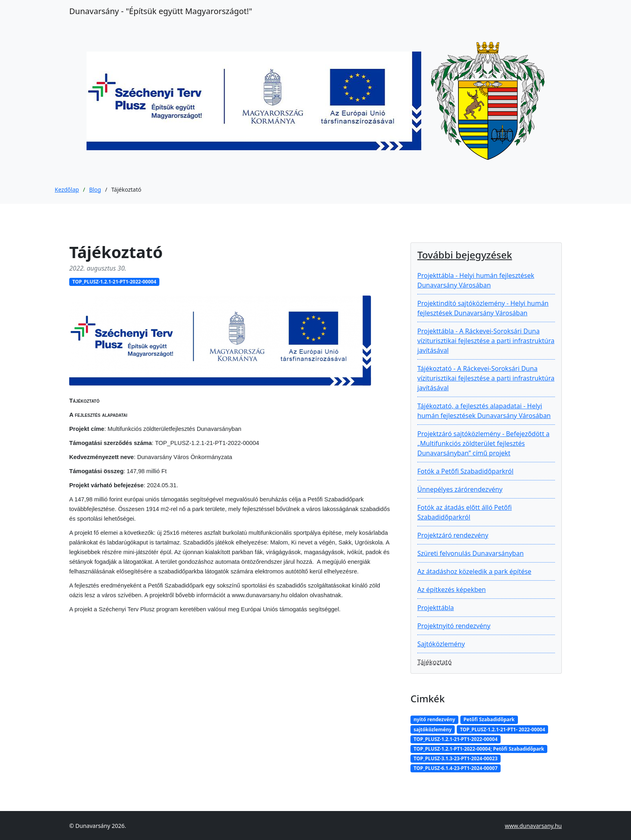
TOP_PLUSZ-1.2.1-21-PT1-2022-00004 (114, 282)
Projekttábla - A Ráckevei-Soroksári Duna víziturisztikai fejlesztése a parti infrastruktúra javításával (486, 341)
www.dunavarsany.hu (533, 826)
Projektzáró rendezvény (453, 535)
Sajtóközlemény (441, 644)
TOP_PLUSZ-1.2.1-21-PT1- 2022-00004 (503, 729)
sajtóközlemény (433, 729)
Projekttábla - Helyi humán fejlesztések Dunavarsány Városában (476, 280)
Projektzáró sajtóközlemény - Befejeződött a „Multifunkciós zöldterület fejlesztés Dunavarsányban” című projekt (484, 443)
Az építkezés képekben (452, 590)
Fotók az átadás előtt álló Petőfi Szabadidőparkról (465, 512)
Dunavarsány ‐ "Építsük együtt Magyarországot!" (161, 11)
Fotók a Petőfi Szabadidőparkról (465, 471)
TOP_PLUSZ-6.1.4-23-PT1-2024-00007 (456, 768)
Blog (95, 189)
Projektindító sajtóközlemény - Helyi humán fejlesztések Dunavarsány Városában (483, 308)
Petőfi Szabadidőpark (489, 719)
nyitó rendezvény (434, 719)
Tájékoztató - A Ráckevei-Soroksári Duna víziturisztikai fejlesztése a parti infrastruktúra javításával (486, 378)
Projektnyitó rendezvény (454, 626)
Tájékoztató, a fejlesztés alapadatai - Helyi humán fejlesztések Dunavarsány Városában (484, 411)
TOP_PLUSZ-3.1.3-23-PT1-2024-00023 (456, 758)
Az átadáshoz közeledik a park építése (474, 571)
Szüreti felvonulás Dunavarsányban (470, 553)
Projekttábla (436, 608)
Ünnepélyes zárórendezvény (460, 489)
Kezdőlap (67, 189)
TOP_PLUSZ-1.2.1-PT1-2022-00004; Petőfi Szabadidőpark (479, 749)
